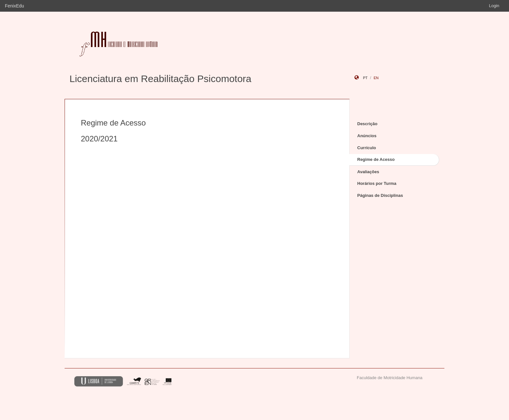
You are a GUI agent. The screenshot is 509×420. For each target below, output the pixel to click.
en (376, 78)
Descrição (367, 124)
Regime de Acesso (376, 159)
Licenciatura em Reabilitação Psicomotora (160, 79)
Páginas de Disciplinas (380, 195)
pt (365, 78)
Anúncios (367, 136)
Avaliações (368, 172)
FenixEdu (14, 6)
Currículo (367, 148)
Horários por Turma (377, 183)
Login (494, 6)
